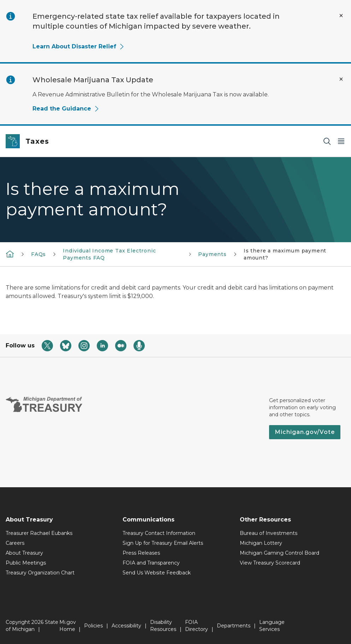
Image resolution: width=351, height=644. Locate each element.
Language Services (272, 626)
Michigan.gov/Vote (305, 432)
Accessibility (126, 626)
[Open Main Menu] (341, 141)
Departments (234, 626)
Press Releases (141, 553)
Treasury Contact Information (159, 533)
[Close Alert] (341, 16)
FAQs (38, 254)
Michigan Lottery (261, 543)
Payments (212, 254)
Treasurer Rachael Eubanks (39, 533)
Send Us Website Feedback (157, 573)
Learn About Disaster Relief (79, 46)
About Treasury (24, 553)
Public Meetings (26, 563)
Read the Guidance (66, 109)
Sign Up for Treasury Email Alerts (163, 543)
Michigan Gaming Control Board (279, 553)
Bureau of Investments (269, 533)
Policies (93, 626)
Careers (15, 543)
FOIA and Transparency (151, 563)
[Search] (327, 141)
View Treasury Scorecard (270, 563)
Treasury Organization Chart (40, 573)
